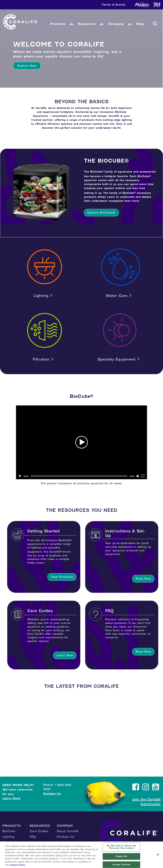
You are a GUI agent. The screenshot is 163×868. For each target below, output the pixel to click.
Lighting (41, 296)
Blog (141, 24)
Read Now (143, 579)
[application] (82, 442)
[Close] (158, 855)
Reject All (121, 856)
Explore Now (27, 66)
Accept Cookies (121, 865)
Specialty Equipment (117, 359)
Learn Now (65, 655)
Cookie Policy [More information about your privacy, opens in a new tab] (17, 865)
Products (58, 24)
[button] (82, 442)
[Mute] (138, 476)
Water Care (117, 296)
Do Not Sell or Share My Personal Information (121, 847)
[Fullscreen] (143, 476)
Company (117, 24)
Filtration (41, 359)
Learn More (11, 798)
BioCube (9, 831)
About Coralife (68, 831)
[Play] (20, 476)
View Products (62, 577)
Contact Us (52, 794)
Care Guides (39, 831)
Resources (87, 24)
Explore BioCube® (101, 212)
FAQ (33, 837)
